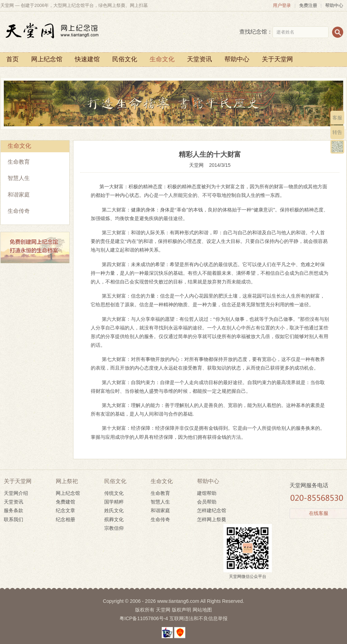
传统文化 (114, 493)
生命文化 (162, 59)
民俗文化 (125, 59)
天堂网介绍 (16, 493)
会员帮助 (207, 502)
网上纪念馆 (47, 59)
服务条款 (14, 510)
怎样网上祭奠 (212, 519)
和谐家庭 (19, 195)
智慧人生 (19, 178)
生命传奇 (19, 211)
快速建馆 (87, 59)
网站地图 (202, 610)
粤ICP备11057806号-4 (144, 618)
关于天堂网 (277, 59)
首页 (12, 59)
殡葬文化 (114, 519)
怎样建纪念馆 (212, 510)
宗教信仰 (114, 528)
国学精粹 (114, 502)
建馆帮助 (207, 493)
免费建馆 (65, 502)
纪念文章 (65, 510)
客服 (337, 118)
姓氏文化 (114, 510)
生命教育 (19, 162)
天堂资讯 (199, 59)
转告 (337, 132)
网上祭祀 (67, 481)
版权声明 (181, 610)
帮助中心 (334, 5)
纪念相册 (65, 519)
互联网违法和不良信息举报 (198, 618)
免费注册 (308, 5)
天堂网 (199, 165)
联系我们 (14, 519)
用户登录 (282, 5)
